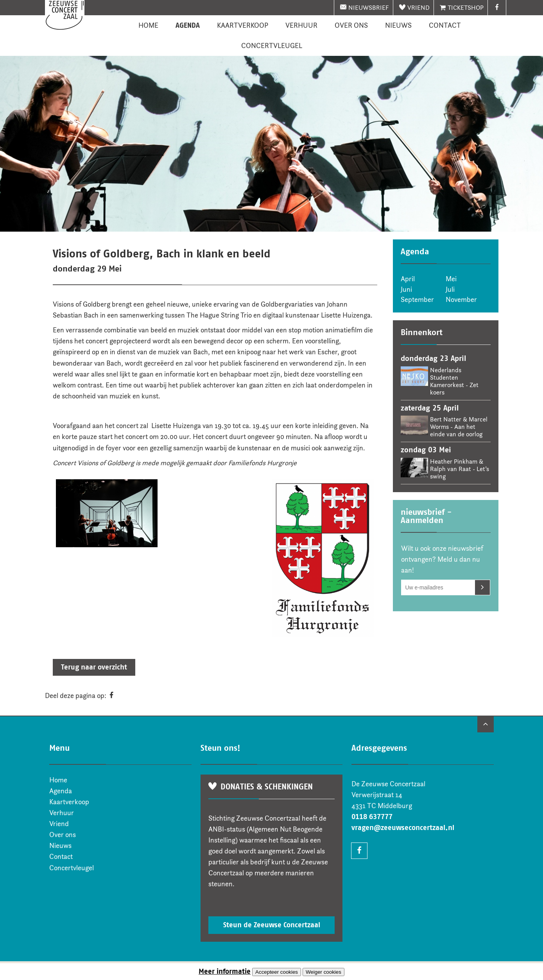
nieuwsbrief (369, 8)
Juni (406, 289)
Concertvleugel (272, 46)
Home (148, 25)
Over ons (351, 25)
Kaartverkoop (243, 25)
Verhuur (301, 25)
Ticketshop (466, 8)
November (461, 300)
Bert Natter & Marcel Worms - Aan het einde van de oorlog (459, 427)
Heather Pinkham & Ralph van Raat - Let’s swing (460, 469)
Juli (450, 289)
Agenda (188, 25)
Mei (451, 279)
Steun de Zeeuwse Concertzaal (272, 925)
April (408, 279)
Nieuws (398, 25)
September (417, 300)
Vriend (418, 8)
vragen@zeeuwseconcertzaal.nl (403, 828)
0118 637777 (372, 817)
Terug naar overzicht (94, 667)
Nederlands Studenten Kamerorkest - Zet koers (454, 381)
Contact (445, 25)
